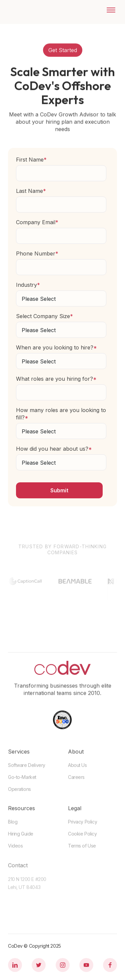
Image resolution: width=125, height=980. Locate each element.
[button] (108, 10)
